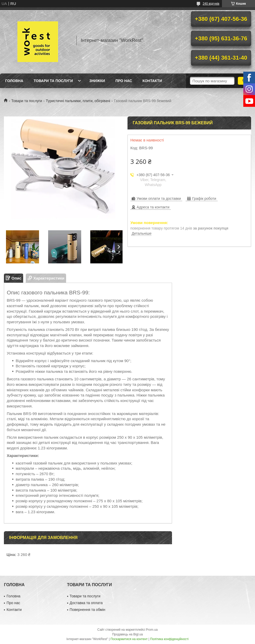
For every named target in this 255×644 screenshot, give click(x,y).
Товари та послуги (53, 81)
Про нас (124, 81)
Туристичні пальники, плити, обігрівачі (78, 101)
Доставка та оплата (86, 603)
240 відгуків (211, 4)
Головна (14, 81)
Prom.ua (152, 630)
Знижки (97, 81)
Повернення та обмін (88, 610)
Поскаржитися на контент (129, 639)
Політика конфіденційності (169, 639)
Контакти (152, 81)
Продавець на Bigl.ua (127, 634)
